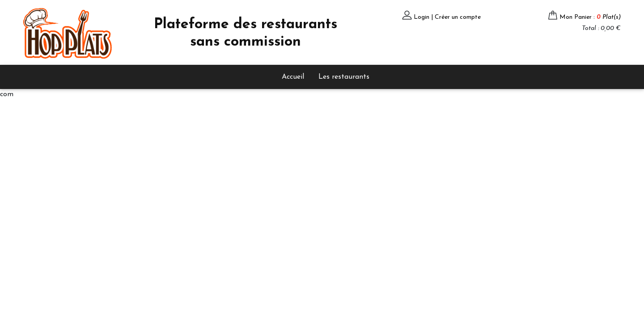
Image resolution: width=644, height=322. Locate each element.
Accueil (293, 77)
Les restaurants (344, 77)
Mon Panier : (590, 17)
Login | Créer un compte (447, 17)
